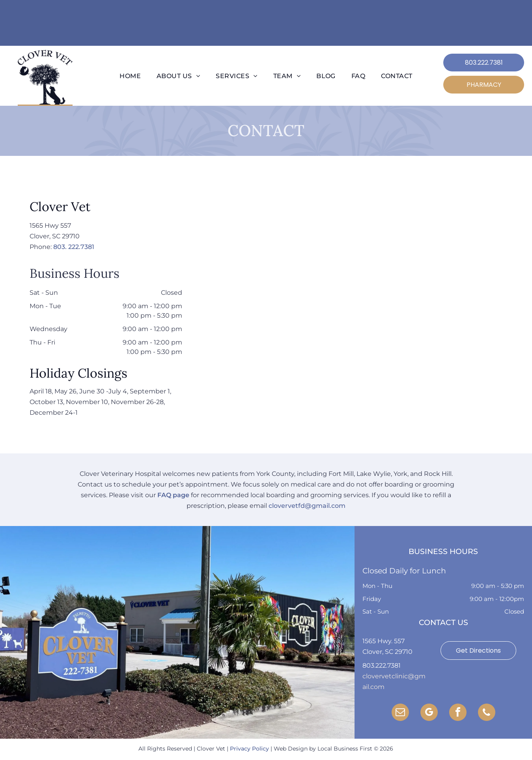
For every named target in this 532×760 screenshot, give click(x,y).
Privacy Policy (249, 749)
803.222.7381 (382, 665)
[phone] (487, 713)
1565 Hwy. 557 (384, 641)
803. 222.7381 (74, 247)
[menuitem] (130, 76)
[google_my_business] (429, 713)
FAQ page (173, 495)
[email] (400, 713)
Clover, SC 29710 (387, 652)
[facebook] (458, 713)
